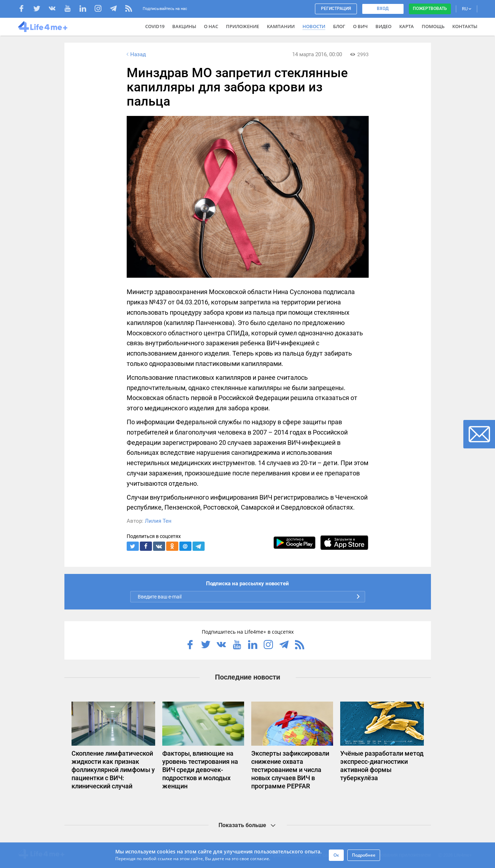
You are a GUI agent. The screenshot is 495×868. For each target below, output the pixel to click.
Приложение (243, 26)
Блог (339, 26)
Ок (336, 855)
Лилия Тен (158, 521)
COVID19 (155, 26)
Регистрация (336, 9)
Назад (136, 54)
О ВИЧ (360, 26)
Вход (383, 9)
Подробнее (364, 855)
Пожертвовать (430, 9)
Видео (383, 26)
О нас (211, 26)
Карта (407, 26)
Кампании (281, 26)
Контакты (465, 26)
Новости (314, 26)
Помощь (433, 26)
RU (467, 9)
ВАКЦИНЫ (184, 26)
